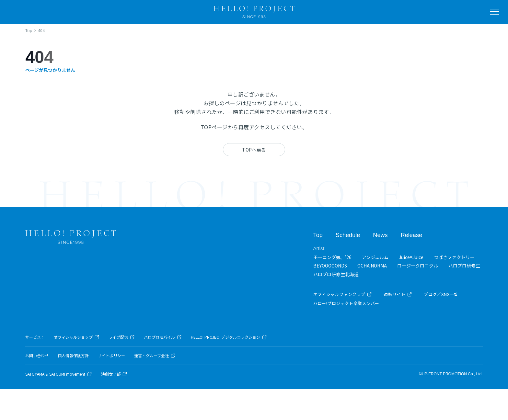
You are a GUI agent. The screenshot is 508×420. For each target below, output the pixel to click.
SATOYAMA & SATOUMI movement (59, 374)
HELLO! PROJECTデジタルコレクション (229, 337)
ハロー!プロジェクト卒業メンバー (346, 303)
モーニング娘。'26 (332, 257)
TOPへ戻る (254, 150)
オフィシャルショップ (77, 337)
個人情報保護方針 (73, 356)
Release (411, 235)
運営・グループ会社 (155, 356)
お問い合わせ (37, 356)
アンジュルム (375, 257)
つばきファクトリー (454, 257)
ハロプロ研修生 (464, 266)
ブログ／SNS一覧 (441, 294)
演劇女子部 (114, 374)
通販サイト (398, 294)
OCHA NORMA (372, 266)
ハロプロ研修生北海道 (336, 274)
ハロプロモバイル (163, 337)
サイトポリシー (111, 356)
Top (318, 235)
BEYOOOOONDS (330, 266)
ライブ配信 (122, 337)
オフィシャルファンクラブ (343, 294)
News (380, 235)
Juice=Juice (411, 257)
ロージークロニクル (418, 266)
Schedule (348, 235)
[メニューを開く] (494, 12)
